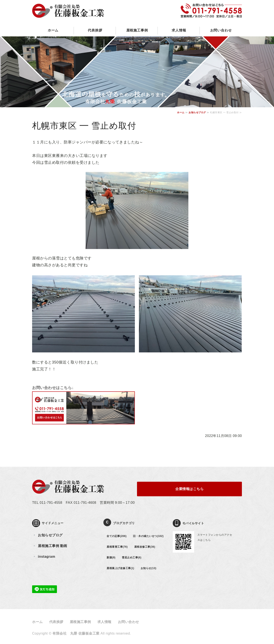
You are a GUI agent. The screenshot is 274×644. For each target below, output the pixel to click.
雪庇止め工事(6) (132, 558)
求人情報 (179, 30)
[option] (137, 72)
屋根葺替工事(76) (117, 547)
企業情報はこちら (189, 489)
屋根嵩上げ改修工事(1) (120, 568)
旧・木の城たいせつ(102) (148, 536)
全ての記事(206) (117, 536)
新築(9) (111, 558)
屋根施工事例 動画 (53, 546)
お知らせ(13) (148, 568)
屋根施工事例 (137, 30)
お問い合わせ (221, 30)
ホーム (53, 30)
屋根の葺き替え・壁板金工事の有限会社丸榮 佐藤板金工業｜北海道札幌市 (68, 7)
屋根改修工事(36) (145, 547)
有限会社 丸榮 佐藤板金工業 (76, 633)
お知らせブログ (197, 112)
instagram (47, 557)
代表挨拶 (95, 30)
